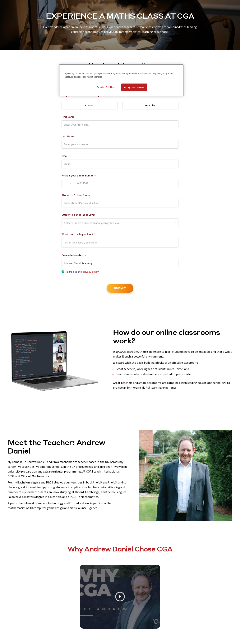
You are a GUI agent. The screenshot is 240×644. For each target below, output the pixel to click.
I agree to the (82, 272)
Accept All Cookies (134, 87)
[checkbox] (63, 272)
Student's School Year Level (78, 215)
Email (65, 156)
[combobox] (65, 243)
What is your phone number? (79, 176)
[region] (121, 80)
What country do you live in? (78, 234)
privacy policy (91, 272)
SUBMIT (120, 288)
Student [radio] (90, 106)
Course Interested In (74, 255)
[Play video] (120, 597)
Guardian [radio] (150, 106)
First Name (68, 117)
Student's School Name (76, 195)
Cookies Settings (106, 87)
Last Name (68, 137)
